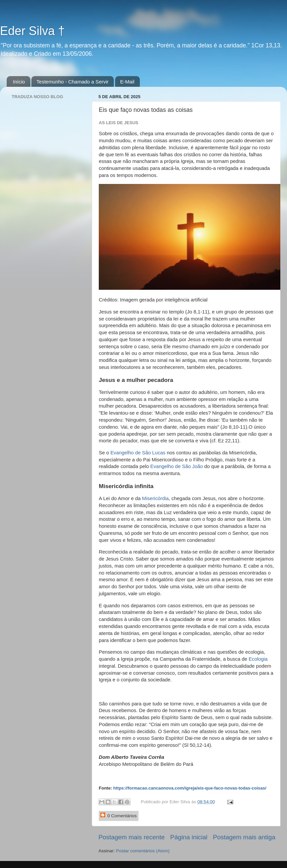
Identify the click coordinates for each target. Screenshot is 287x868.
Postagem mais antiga (244, 837)
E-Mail (127, 82)
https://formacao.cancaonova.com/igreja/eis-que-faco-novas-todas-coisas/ (190, 788)
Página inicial (189, 837)
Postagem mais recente (131, 837)
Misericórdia (156, 498)
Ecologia (258, 659)
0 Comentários (119, 815)
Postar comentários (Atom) (143, 851)
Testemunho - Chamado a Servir (72, 82)
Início (19, 82)
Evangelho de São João (177, 466)
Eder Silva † (32, 31)
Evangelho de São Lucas (138, 453)
